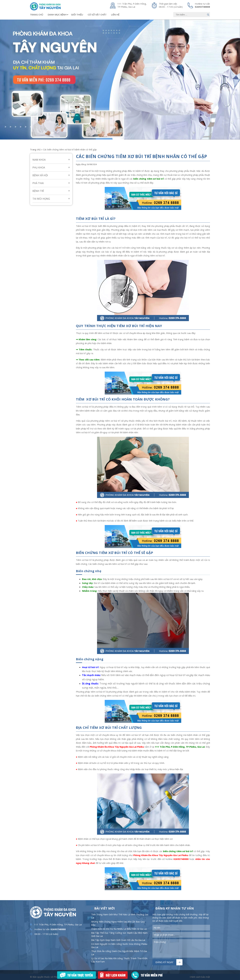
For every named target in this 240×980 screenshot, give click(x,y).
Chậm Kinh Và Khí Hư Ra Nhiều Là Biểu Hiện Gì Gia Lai (119, 929)
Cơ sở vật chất (97, 15)
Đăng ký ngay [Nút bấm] (164, 962)
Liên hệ (115, 15)
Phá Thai (38, 183)
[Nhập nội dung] (192, 15)
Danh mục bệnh (58, 15)
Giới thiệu (77, 15)
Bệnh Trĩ (38, 191)
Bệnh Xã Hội (40, 175)
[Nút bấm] (208, 15)
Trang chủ (37, 15)
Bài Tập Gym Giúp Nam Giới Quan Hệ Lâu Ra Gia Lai (118, 940)
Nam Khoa (39, 160)
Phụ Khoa (39, 168)
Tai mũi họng (41, 199)
